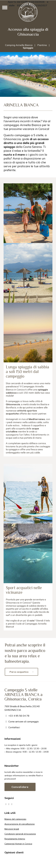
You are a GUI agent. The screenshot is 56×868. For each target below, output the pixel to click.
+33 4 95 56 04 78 (17, 716)
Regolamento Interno (15, 839)
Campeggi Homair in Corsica (18, 844)
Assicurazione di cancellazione (20, 824)
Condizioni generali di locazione (20, 834)
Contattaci (12, 727)
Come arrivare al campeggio (22, 721)
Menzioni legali (12, 829)
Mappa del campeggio (15, 819)
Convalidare (20, 787)
